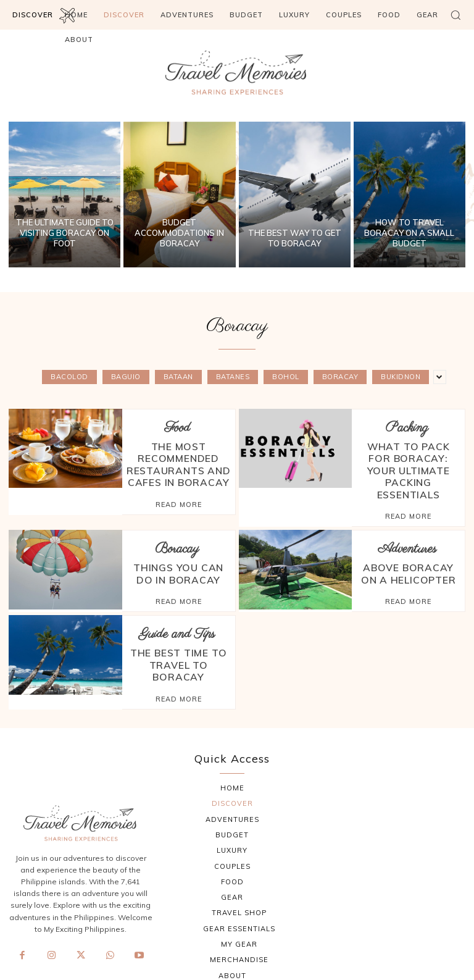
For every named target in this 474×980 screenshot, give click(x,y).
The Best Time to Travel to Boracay (178, 620)
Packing (407, 428)
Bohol (286, 377)
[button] (455, 15)
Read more (179, 484)
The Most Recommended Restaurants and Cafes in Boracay (179, 454)
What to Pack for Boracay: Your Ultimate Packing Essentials (409, 454)
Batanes (233, 377)
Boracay (340, 377)
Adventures (407, 517)
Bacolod (69, 377)
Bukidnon (401, 377)
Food (177, 428)
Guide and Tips (177, 599)
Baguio (126, 377)
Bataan (178, 377)
